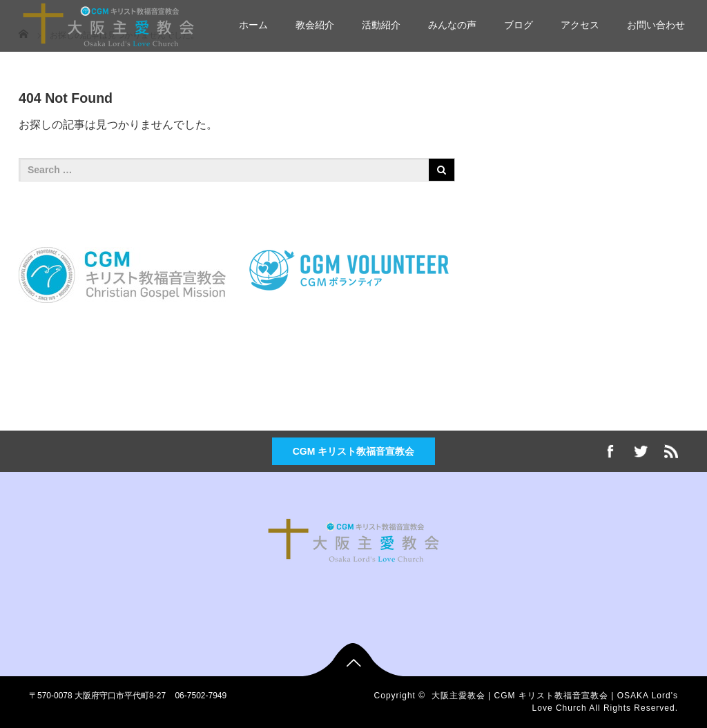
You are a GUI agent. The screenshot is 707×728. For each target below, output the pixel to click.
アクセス (580, 25)
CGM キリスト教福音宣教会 (354, 451)
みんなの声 (452, 25)
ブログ (519, 25)
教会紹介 (315, 25)
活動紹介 (381, 25)
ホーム (253, 25)
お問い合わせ (656, 25)
